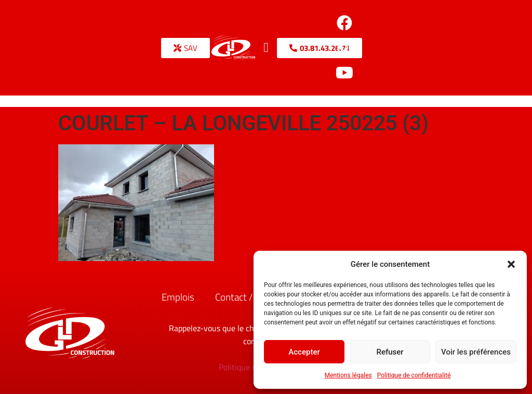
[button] (511, 264)
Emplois (178, 297)
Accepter (304, 352)
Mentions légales (348, 375)
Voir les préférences (476, 352)
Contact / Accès (247, 297)
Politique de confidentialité (414, 375)
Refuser (390, 352)
